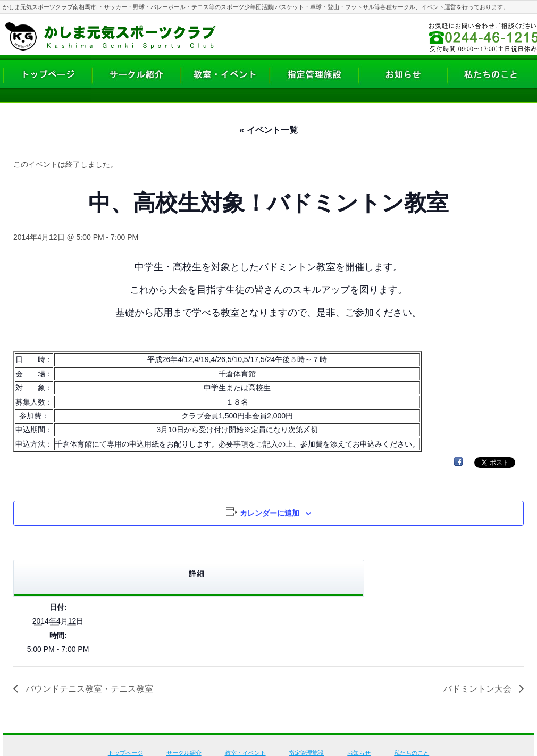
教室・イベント (245, 753)
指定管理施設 (306, 753)
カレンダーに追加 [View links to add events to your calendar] (270, 513)
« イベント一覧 (268, 130)
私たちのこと (412, 753)
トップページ (125, 753)
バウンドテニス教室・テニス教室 (88, 689)
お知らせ (359, 753)
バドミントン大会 (479, 689)
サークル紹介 (184, 753)
